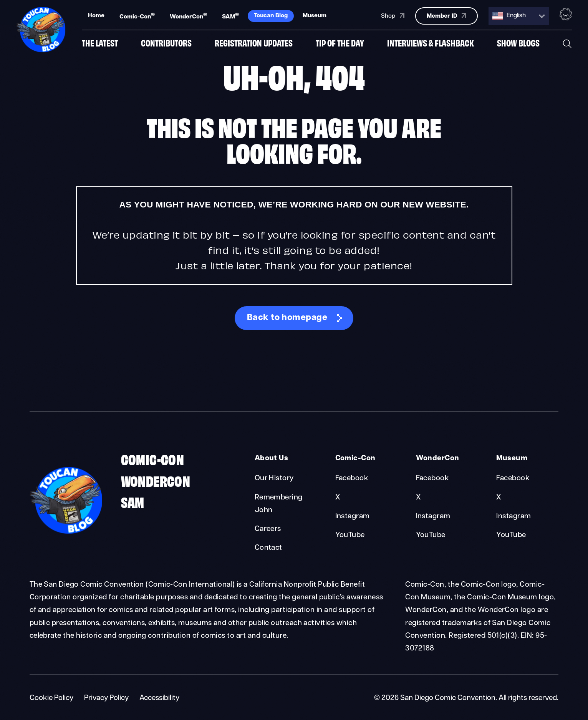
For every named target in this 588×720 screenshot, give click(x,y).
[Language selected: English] (519, 15)
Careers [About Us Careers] (268, 529)
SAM (230, 15)
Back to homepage (287, 318)
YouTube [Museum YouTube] (511, 535)
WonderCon (188, 15)
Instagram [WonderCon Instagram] (433, 517)
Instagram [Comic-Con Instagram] (353, 517)
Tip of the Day (340, 43)
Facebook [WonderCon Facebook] (433, 479)
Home (96, 15)
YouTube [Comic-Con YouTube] (350, 535)
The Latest (100, 43)
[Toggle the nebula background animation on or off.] (566, 15)
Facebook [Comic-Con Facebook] (352, 479)
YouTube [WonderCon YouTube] (431, 535)
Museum (315, 15)
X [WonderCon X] (418, 498)
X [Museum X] (499, 498)
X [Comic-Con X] (338, 498)
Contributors (166, 43)
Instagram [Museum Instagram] (513, 517)
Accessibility (159, 698)
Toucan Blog (271, 15)
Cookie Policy (51, 698)
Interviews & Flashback (431, 43)
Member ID (446, 15)
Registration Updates (254, 43)
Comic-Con (137, 15)
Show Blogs (518, 43)
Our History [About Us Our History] (274, 479)
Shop (393, 15)
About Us (272, 459)
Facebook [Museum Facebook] (513, 479)
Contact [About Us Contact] (268, 548)
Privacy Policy (106, 698)
